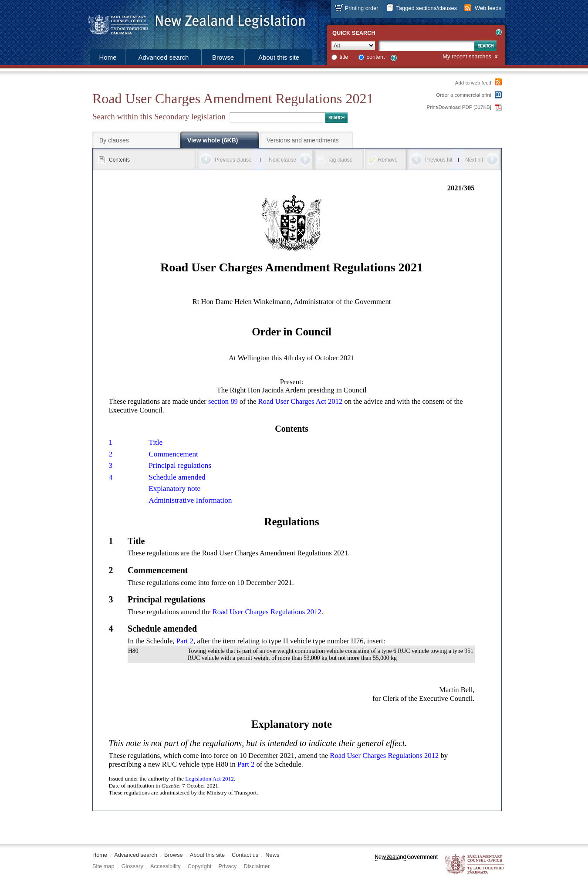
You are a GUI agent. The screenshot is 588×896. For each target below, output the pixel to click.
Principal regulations (180, 465)
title (344, 57)
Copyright (200, 866)
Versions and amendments (303, 140)
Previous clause (233, 160)
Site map (103, 866)
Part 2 (185, 641)
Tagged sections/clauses (427, 8)
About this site (279, 57)
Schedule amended (177, 477)
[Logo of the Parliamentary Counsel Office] (193, 22)
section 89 (223, 401)
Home (108, 57)
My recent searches (467, 57)
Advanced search (164, 57)
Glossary (133, 866)
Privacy (228, 866)
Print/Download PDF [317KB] (459, 107)
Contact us (245, 855)
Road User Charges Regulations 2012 (267, 612)
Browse (223, 57)
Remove (388, 160)
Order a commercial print (464, 95)
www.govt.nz (407, 864)
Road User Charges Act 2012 (301, 401)
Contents (119, 160)
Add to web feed (473, 83)
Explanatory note (174, 489)
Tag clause (340, 160)
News (272, 855)
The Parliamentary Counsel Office (475, 864)
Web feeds (488, 8)
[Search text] (426, 46)
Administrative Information (190, 500)
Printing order (362, 8)
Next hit (474, 160)
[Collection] (353, 46)
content (376, 57)
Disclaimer (257, 866)
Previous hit (439, 160)
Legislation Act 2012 (210, 779)
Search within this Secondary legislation (159, 117)
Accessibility (166, 866)
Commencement (173, 454)
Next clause (282, 160)
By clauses (114, 140)
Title (155, 442)
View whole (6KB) (213, 140)
